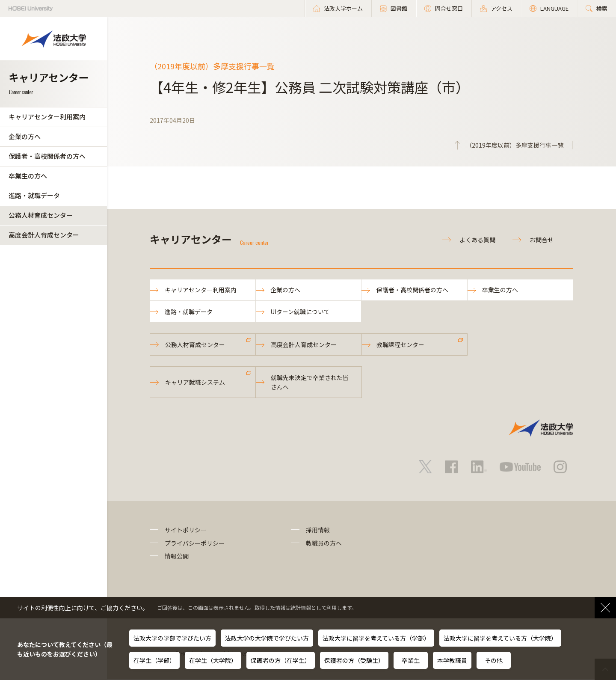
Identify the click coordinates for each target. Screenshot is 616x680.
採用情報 (318, 531)
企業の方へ (25, 136)
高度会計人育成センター (44, 235)
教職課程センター (401, 345)
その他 (494, 660)
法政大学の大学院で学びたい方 (267, 638)
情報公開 (177, 557)
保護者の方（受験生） (354, 660)
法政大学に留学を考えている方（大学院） (500, 638)
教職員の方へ (324, 544)
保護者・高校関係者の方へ (47, 156)
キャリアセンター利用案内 (47, 117)
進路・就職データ (34, 195)
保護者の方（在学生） (281, 660)
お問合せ (542, 240)
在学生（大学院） (213, 660)
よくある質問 (477, 240)
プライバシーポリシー (195, 544)
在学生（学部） (154, 660)
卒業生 (411, 660)
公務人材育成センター (41, 215)
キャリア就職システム (195, 383)
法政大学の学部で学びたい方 (172, 638)
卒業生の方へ (28, 176)
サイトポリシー (186, 531)
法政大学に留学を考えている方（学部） (376, 638)
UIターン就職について (301, 312)
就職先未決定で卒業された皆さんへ (310, 383)
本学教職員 (452, 660)
